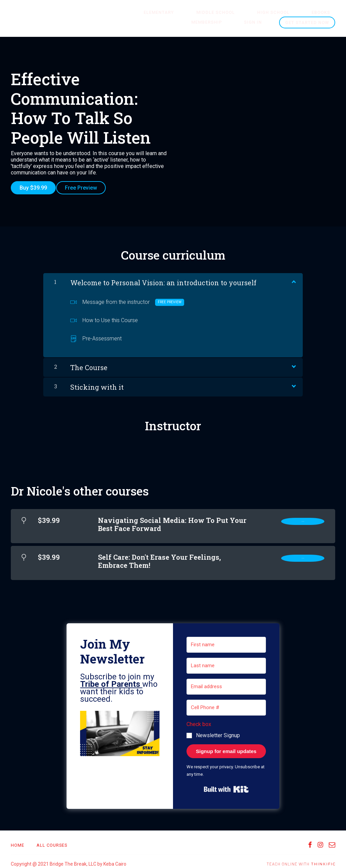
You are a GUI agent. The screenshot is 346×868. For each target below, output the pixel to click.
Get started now (307, 22)
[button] (120, 729)
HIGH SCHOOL (245, 13)
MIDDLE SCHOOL (198, 13)
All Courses (52, 840)
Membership (320, 13)
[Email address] (226, 682)
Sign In (258, 22)
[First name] (226, 640)
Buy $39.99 (33, 188)
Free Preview (86, 188)
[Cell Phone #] (226, 703)
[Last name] (226, 661)
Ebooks (283, 13)
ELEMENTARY (151, 13)
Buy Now (303, 518)
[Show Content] (293, 276)
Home (18, 840)
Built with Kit (226, 784)
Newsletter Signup (218, 730)
